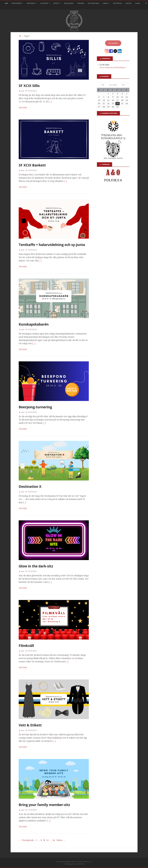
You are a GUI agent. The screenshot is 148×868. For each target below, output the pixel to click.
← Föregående (27, 840)
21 (104, 104)
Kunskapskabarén (34, 324)
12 (127, 97)
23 (113, 104)
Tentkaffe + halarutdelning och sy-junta (52, 245)
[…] (50, 102)
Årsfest (56, 3)
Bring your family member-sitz (44, 805)
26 (127, 104)
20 (99, 104)
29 (108, 107)
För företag (117, 3)
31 (118, 107)
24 (118, 104)
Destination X (30, 486)
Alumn (138, 3)
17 (118, 100)
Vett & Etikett (30, 725)
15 (108, 100)
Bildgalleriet (69, 3)
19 (127, 100)
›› (123, 85)
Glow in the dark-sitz (36, 566)
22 (108, 104)
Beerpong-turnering (35, 407)
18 (122, 100)
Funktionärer (16, 3)
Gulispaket (44, 3)
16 (113, 100)
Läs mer (23, 107)
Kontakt (129, 3)
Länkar (105, 3)
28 (104, 107)
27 (99, 107)
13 (99, 100)
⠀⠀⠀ (72, 8)
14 (104, 100)
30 (113, 107)
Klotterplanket (94, 3)
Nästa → (61, 840)
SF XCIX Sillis (29, 86)
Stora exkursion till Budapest (113, 67)
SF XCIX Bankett (32, 165)
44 (54, 840)
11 (122, 97)
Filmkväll (26, 646)
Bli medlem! (113, 43)
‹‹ (103, 85)
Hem (6, 3)
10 (47, 840)
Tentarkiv (81, 3)
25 (122, 104)
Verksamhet (31, 3)
